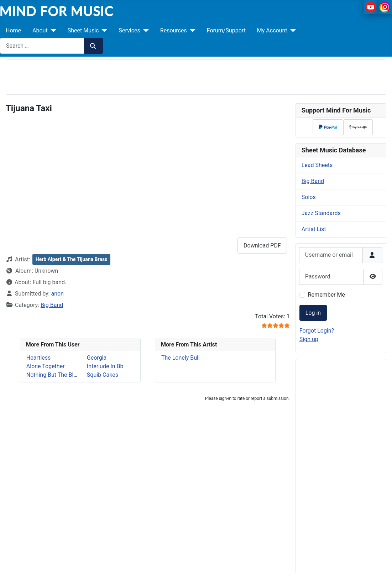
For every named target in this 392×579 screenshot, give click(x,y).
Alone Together (46, 366)
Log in (313, 313)
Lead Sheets (317, 165)
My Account (272, 30)
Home (13, 30)
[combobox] (42, 46)
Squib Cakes (103, 375)
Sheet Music (83, 30)
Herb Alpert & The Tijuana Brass (72, 259)
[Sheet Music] (103, 31)
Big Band (52, 305)
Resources (174, 30)
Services (129, 30)
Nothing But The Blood (55, 375)
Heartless (39, 358)
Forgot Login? (317, 331)
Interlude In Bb (105, 366)
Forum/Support (226, 30)
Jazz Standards (321, 213)
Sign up (309, 339)
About (40, 30)
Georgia (97, 358)
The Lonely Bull (181, 358)
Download (262, 246)
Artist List (314, 229)
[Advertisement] (196, 76)
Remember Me (326, 295)
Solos (309, 197)
